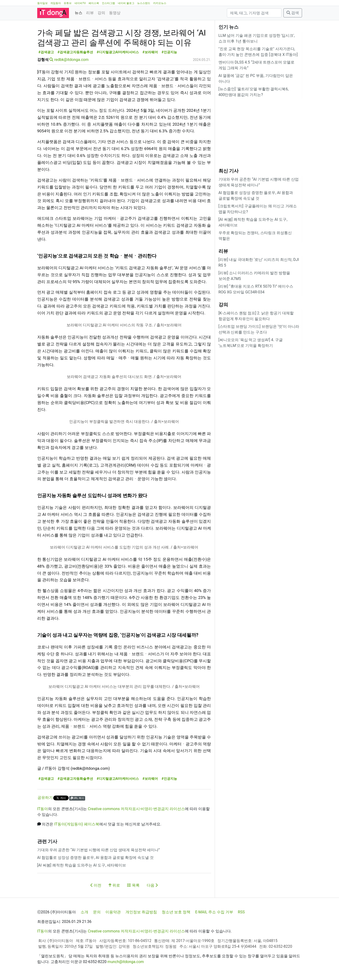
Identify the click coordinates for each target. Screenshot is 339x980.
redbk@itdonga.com (71, 60)
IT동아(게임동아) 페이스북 (77, 824)
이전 (96, 885)
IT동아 (43, 809)
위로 (114, 885)
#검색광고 (46, 52)
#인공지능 (169, 52)
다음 (152, 885)
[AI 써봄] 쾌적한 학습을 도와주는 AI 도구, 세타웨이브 (82, 865)
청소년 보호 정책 (176, 912)
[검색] (254, 13)
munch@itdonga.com (126, 962)
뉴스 (78, 13)
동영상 (115, 13)
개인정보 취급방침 (141, 912)
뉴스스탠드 (144, 3)
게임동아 (56, 3)
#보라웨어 (150, 52)
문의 (97, 912)
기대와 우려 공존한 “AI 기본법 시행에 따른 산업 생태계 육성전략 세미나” (99, 850)
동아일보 (42, 3)
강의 (101, 13)
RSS (241, 912)
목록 (133, 885)
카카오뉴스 (160, 3)
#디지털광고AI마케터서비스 (118, 52)
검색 (293, 13)
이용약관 (113, 912)
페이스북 (94, 3)
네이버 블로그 (126, 3)
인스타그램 (108, 3)
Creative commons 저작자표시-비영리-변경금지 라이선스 (136, 809)
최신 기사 (229, 171)
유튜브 (68, 3)
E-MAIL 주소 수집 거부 (214, 912)
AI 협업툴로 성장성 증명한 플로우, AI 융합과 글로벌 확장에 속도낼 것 (95, 858)
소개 (84, 912)
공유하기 (45, 798)
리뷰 (90, 13)
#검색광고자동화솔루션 (75, 52)
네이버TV (80, 3)
